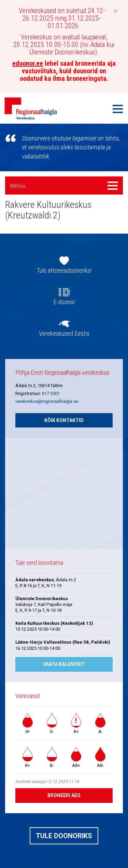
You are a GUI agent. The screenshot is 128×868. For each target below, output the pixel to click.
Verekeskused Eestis (64, 334)
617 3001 (51, 393)
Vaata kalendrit (64, 664)
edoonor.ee (28, 63)
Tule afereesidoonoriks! (64, 271)
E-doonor (64, 302)
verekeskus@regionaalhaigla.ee (47, 401)
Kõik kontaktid (64, 420)
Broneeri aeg (64, 795)
